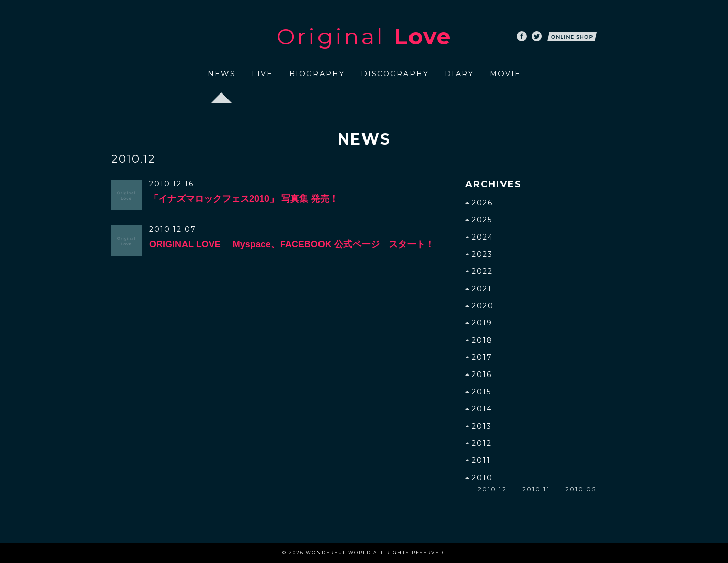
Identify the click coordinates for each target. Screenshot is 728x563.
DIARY (459, 74)
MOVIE (505, 74)
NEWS (222, 74)
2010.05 (581, 489)
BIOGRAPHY (317, 74)
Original (364, 36)
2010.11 (536, 489)
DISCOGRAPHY (395, 74)
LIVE (262, 74)
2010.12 (492, 489)
